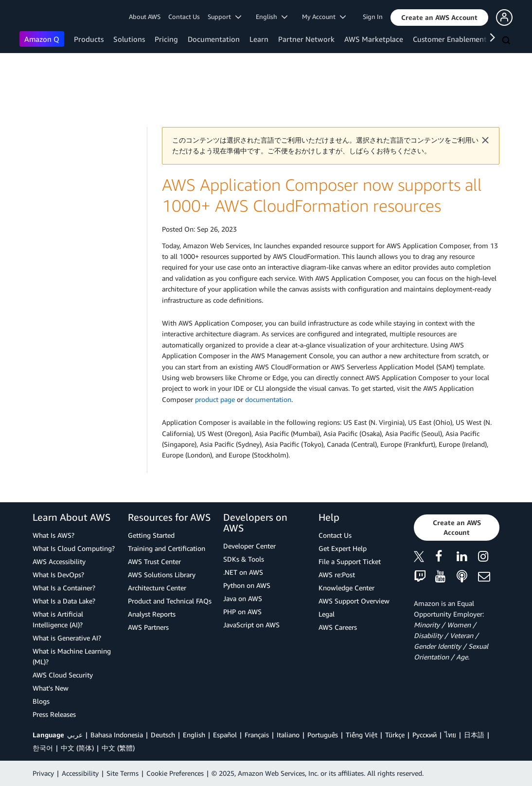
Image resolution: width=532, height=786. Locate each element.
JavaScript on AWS (251, 625)
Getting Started (151, 535)
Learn (259, 39)
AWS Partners (148, 627)
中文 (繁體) (118, 748)
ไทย (450, 735)
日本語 (474, 735)
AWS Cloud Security (63, 675)
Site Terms (123, 773)
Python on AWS (247, 585)
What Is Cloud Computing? (74, 548)
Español (225, 735)
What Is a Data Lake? (64, 601)
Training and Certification (167, 548)
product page (215, 399)
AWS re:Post (337, 575)
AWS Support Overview (354, 601)
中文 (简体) (77, 748)
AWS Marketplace (374, 39)
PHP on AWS (242, 612)
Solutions (129, 39)
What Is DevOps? (58, 575)
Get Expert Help (343, 548)
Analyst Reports (152, 614)
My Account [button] (324, 17)
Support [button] (224, 17)
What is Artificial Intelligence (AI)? (58, 619)
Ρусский (425, 735)
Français (257, 735)
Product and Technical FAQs (170, 601)
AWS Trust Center (154, 561)
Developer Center (249, 546)
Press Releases (54, 714)
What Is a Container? (64, 588)
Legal (327, 614)
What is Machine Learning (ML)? (72, 656)
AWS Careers (338, 627)
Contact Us (184, 17)
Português (323, 735)
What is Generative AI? (67, 638)
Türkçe (395, 735)
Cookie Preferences (175, 773)
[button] (439, 18)
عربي (75, 735)
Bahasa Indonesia (117, 735)
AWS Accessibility (59, 561)
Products (89, 39)
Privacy (43, 773)
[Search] (507, 41)
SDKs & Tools (244, 559)
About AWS (145, 17)
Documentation (214, 39)
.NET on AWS (243, 572)
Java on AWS (243, 598)
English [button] (272, 17)
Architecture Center (157, 588)
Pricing (166, 39)
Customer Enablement (450, 39)
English (194, 735)
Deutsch (163, 735)
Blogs (41, 701)
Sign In (373, 17)
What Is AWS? (53, 535)
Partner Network (306, 39)
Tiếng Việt (362, 735)
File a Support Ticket (350, 561)
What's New (51, 688)
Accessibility (80, 773)
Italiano (288, 735)
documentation (268, 399)
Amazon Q (42, 39)
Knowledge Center (346, 588)
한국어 (43, 748)
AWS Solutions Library (162, 575)
